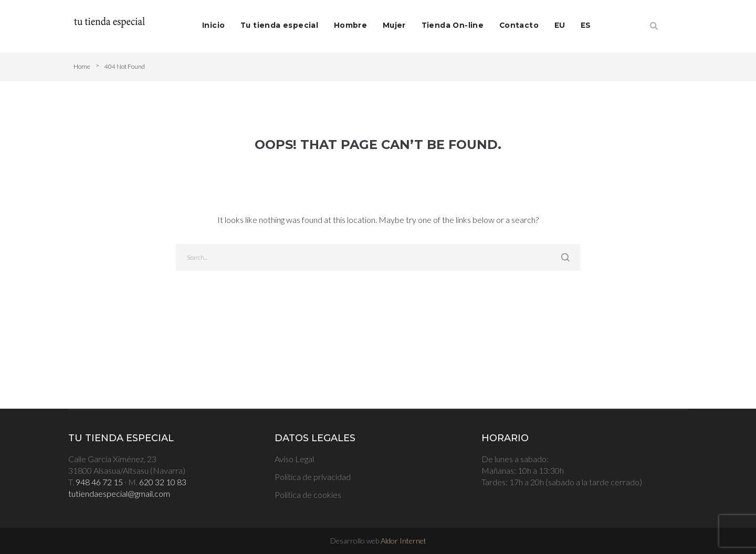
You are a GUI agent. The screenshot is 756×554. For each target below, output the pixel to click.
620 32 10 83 (163, 482)
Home (82, 66)
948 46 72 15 (99, 482)
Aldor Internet (403, 541)
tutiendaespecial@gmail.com (119, 493)
